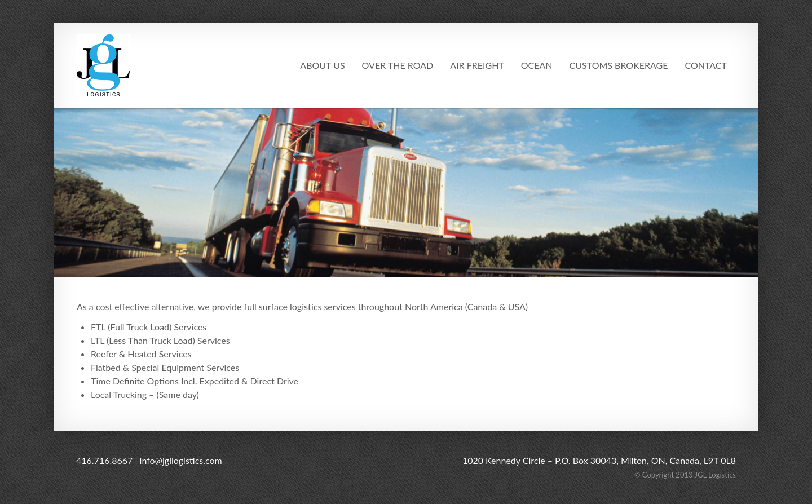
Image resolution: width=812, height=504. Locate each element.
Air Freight (477, 65)
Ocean (537, 65)
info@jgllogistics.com (181, 460)
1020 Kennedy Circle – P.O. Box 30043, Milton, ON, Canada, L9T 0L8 (599, 460)
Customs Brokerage (619, 65)
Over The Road (398, 65)
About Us (322, 65)
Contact (706, 65)
